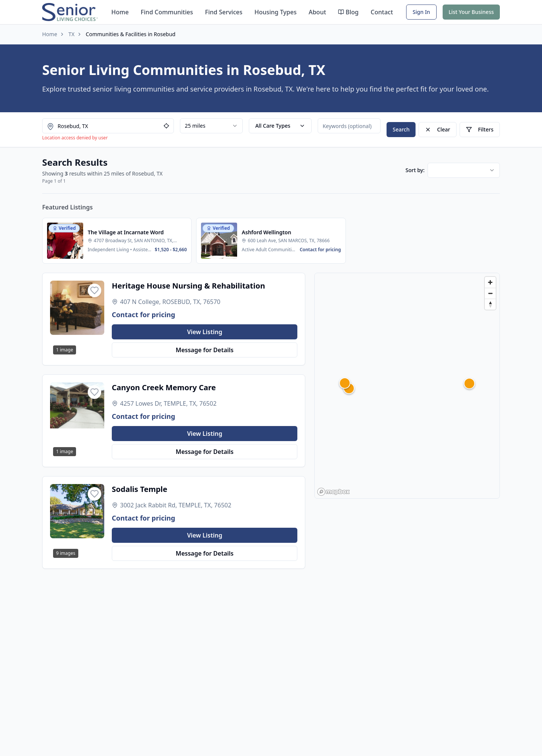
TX (72, 34)
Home (120, 12)
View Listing (205, 332)
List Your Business (471, 12)
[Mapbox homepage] (333, 492)
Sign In (421, 12)
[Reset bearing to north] (490, 304)
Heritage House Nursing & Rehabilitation (188, 286)
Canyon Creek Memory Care (164, 387)
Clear (438, 129)
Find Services (224, 12)
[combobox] (211, 126)
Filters (480, 129)
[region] (407, 386)
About (317, 12)
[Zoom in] (490, 282)
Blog (348, 12)
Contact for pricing (143, 315)
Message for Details (205, 350)
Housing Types (276, 12)
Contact (382, 12)
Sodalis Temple (139, 489)
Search (401, 129)
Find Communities (167, 12)
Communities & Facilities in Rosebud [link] (131, 34)
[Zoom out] (490, 293)
